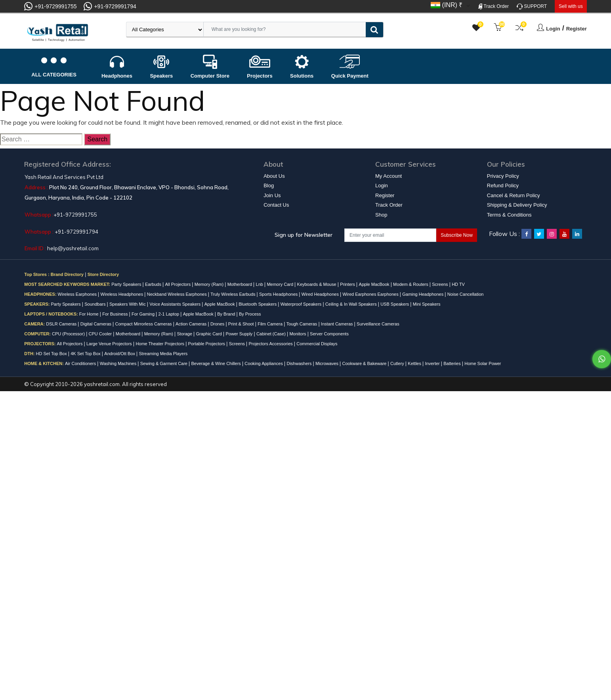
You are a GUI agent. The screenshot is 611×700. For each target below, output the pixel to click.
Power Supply (240, 334)
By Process (250, 314)
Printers (348, 284)
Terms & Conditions (509, 215)
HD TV (458, 284)
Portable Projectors (207, 344)
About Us (274, 176)
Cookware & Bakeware (365, 363)
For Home (90, 314)
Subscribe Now (457, 235)
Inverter (433, 363)
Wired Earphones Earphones (371, 294)
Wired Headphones (321, 294)
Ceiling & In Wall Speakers (352, 304)
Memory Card (281, 284)
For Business (116, 314)
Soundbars (95, 304)
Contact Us (276, 205)
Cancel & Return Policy (514, 195)
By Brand (227, 314)
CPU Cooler (101, 334)
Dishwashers (300, 363)
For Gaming (144, 314)
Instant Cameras (338, 324)
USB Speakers (395, 304)
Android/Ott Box (120, 354)
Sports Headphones (279, 294)
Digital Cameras (96, 324)
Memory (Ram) (210, 284)
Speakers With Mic (128, 304)
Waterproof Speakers (302, 304)
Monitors (298, 334)
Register (577, 29)
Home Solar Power (483, 363)
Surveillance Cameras (378, 324)
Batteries (453, 363)
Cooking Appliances (264, 363)
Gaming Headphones (423, 294)
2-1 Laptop (170, 314)
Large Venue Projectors (110, 344)
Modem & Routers (411, 284)
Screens (440, 284)
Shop (381, 215)
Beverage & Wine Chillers (217, 363)
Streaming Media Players (163, 354)
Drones (218, 324)
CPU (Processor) (69, 334)
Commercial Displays (317, 344)
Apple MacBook (375, 284)
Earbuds (154, 284)
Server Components (329, 334)
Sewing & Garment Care (164, 363)
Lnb (260, 284)
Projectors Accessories (271, 344)
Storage (185, 334)
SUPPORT (532, 7)
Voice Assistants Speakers (176, 304)
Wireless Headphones (123, 294)
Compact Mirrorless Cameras (144, 324)
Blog (269, 185)
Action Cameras (192, 324)
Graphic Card (210, 334)
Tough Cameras (303, 324)
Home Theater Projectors (160, 344)
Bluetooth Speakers (258, 304)
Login (553, 29)
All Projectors (178, 284)
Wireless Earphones (78, 294)
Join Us (272, 195)
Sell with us (571, 6)
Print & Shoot (242, 324)
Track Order (494, 7)
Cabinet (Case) (272, 334)
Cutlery (398, 363)
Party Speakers (127, 284)
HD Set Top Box (52, 354)
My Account (389, 176)
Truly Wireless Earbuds (233, 294)
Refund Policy (503, 185)
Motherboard (240, 284)
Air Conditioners (81, 363)
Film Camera (271, 324)
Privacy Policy (503, 176)
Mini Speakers (427, 304)
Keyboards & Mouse (317, 284)
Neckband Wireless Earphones (178, 294)
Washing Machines (119, 363)
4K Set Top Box (86, 354)
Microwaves (327, 363)
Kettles (415, 363)
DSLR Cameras (62, 324)
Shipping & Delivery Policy (517, 205)
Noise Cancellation (466, 294)
